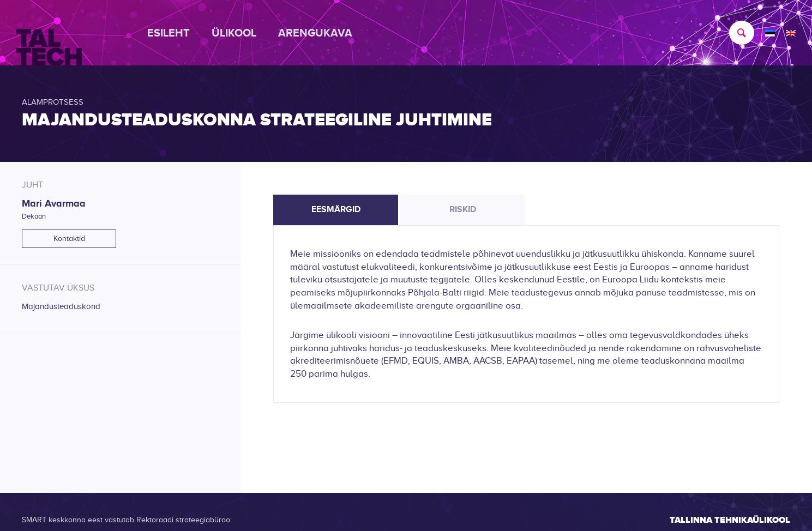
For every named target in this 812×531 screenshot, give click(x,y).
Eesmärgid (336, 209)
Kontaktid (69, 239)
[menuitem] (174, 33)
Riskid (463, 209)
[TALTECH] (49, 33)
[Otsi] (736, 33)
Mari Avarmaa (54, 203)
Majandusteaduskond (61, 306)
